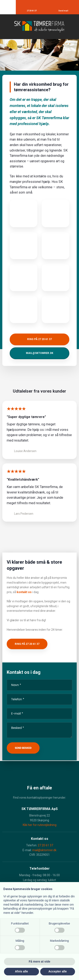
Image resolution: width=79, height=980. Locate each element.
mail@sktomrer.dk (44, 850)
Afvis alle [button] (21, 971)
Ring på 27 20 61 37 (27, 644)
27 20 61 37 (45, 845)
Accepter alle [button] (58, 971)
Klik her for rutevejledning (40, 825)
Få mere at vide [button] (40, 962)
